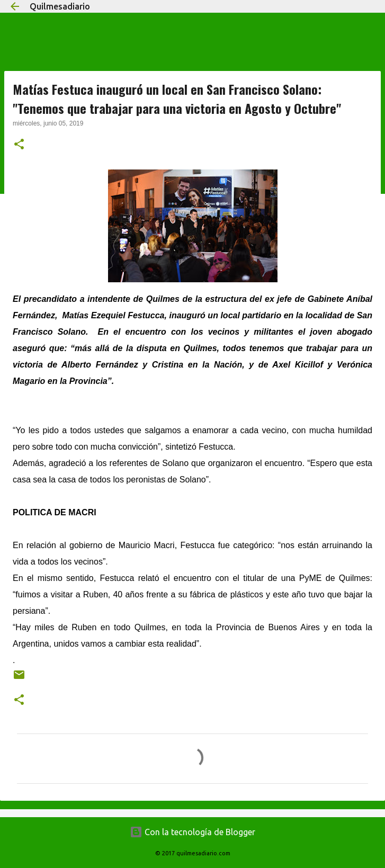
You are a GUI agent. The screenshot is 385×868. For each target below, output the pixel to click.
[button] (19, 145)
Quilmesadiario (60, 6)
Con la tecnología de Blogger (192, 832)
